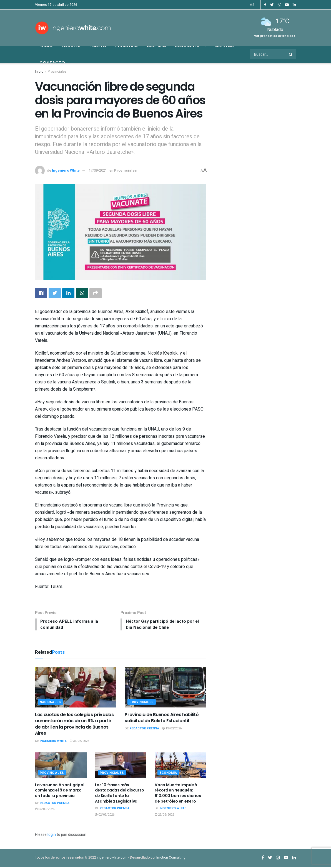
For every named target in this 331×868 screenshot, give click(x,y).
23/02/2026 (164, 816)
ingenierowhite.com (112, 859)
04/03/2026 (45, 810)
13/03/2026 (172, 730)
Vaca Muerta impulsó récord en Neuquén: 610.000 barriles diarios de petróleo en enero (178, 794)
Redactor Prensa (144, 730)
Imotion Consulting (171, 859)
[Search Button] (291, 54)
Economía (168, 774)
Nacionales (50, 703)
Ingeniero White (66, 170)
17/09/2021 (98, 170)
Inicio (46, 46)
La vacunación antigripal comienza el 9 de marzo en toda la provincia (60, 791)
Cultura (156, 46)
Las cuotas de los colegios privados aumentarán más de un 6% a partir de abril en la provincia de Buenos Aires (74, 725)
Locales (71, 46)
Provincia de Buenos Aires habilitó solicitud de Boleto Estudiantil (162, 719)
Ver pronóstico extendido (275, 36)
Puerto (98, 46)
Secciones (189, 46)
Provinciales (57, 72)
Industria (126, 46)
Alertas (225, 46)
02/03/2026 (105, 816)
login (52, 836)
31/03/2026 (79, 742)
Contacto (52, 63)
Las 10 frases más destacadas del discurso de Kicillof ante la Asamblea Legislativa (120, 794)
